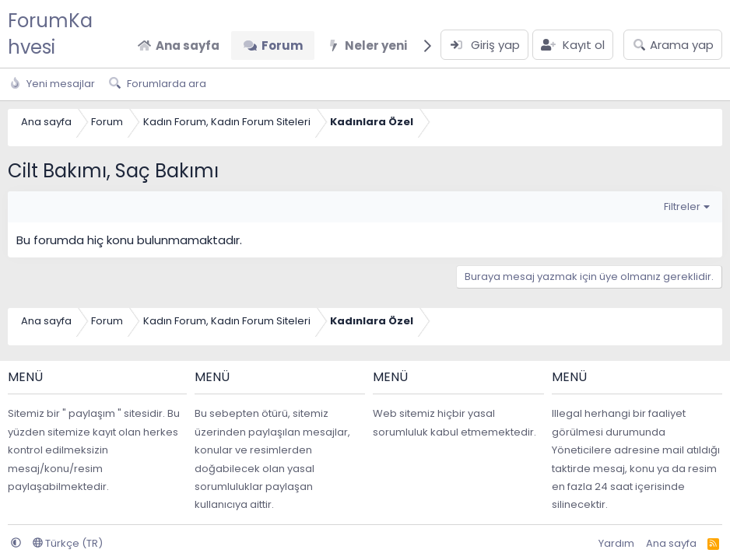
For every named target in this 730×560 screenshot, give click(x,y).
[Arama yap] (673, 45)
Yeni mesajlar (61, 84)
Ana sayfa (188, 45)
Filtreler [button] (682, 206)
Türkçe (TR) (68, 543)
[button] (16, 543)
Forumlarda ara (167, 84)
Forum (282, 45)
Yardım (616, 543)
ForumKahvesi (50, 34)
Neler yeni (376, 45)
